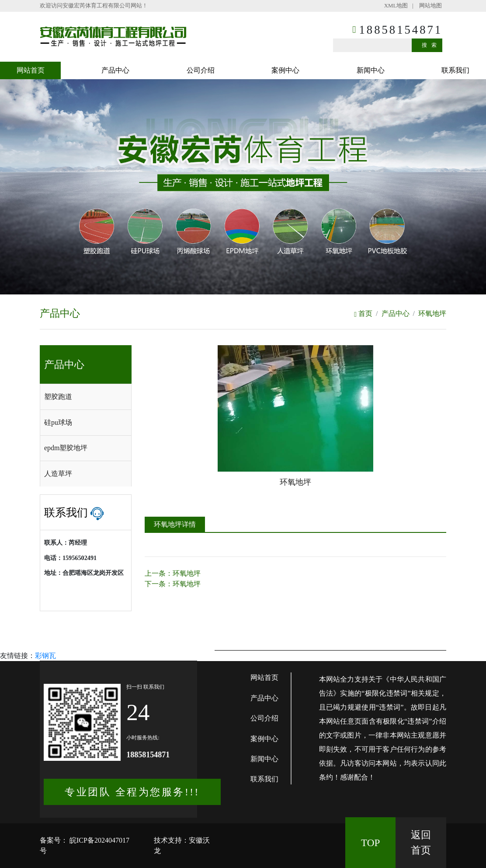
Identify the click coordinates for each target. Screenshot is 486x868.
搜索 (431, 45)
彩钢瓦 (45, 656)
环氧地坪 (432, 313)
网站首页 (31, 70)
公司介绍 (201, 70)
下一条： (173, 584)
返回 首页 (421, 842)
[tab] (86, 397)
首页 (363, 313)
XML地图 (396, 6)
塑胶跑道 (58, 397)
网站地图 (430, 6)
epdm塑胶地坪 (66, 448)
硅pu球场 (58, 422)
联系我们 (455, 70)
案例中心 (285, 70)
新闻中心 (371, 70)
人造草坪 (58, 474)
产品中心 (115, 70)
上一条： (173, 573)
